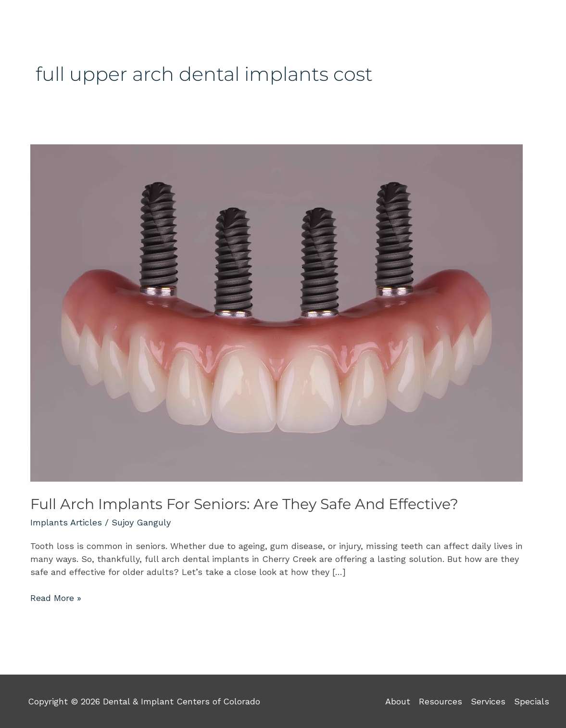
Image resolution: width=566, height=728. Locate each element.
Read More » (56, 597)
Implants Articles (66, 522)
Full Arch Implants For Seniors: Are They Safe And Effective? (244, 504)
